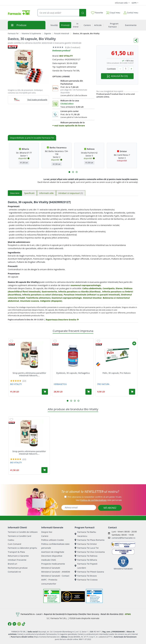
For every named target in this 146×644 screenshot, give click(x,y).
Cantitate (111, 69)
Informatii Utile (121, 3)
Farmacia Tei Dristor (86, 544)
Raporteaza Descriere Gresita (62, 319)
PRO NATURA (103, 384)
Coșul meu (113, 12)
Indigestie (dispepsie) (51, 301)
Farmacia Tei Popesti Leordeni (86, 566)
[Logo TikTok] (24, 624)
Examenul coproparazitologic (67, 298)
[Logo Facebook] (10, 624)
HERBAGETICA (60, 384)
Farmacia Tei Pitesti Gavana (89, 572)
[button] (69, 172)
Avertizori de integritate (53, 552)
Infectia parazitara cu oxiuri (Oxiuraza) (42, 295)
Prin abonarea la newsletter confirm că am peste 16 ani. (95, 497)
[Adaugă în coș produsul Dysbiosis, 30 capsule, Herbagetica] (88, 392)
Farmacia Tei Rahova (86, 556)
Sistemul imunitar (92, 298)
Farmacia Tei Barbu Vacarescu (85, 534)
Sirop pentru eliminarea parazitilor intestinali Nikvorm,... (29, 374)
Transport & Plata (16, 552)
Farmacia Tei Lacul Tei (87, 548)
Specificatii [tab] (29, 193)
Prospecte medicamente (53, 564)
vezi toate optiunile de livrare (69, 125)
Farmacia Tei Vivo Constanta (90, 552)
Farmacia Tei (13, 33)
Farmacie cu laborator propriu (22, 548)
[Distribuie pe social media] (136, 40)
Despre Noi (47, 532)
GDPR (134, 3)
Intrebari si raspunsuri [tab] (71, 193)
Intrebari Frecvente (17, 560)
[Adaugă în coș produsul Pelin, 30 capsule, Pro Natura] (132, 392)
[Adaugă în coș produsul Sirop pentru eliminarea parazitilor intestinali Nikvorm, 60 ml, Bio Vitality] (45, 392)
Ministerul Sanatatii (51, 568)
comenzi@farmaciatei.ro (123, 538)
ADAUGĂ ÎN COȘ (117, 76)
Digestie (48, 33)
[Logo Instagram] (19, 624)
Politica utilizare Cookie (52, 540)
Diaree (119, 288)
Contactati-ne (14, 572)
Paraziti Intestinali (62, 33)
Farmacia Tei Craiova (86, 580)
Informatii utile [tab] (46, 193)
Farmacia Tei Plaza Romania (90, 540)
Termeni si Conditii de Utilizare (23, 532)
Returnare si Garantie (18, 556)
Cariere (45, 536)
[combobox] (58, 13)
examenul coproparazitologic (86, 285)
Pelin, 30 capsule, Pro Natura (117, 373)
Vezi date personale (99, 500)
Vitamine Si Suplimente (31, 33)
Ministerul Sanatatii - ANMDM (56, 572)
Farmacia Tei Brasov (86, 576)
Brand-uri (12, 564)
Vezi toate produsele (37, 100)
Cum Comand (14, 544)
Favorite (97, 13)
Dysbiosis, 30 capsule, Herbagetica (73, 373)
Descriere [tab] (15, 193)
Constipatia (109, 288)
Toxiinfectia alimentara (38, 298)
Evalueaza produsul (61, 51)
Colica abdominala (92, 288)
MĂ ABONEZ (110, 508)
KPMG (128, 614)
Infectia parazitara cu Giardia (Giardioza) (80, 291)
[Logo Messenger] (14, 624)
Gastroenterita (49, 291)
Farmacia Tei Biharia (86, 560)
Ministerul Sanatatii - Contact (55, 576)
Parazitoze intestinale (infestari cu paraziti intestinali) (92, 295)
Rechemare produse (18, 568)
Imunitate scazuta (30, 301)
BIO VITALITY (66, 56)
